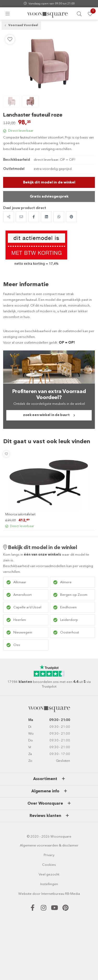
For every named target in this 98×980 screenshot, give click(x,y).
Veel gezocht (49, 875)
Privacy (49, 855)
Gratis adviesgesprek (49, 197)
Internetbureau (53, 894)
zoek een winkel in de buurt (46, 415)
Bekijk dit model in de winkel (49, 182)
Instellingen (49, 884)
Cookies (49, 865)
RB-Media (73, 894)
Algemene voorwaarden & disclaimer (49, 846)
